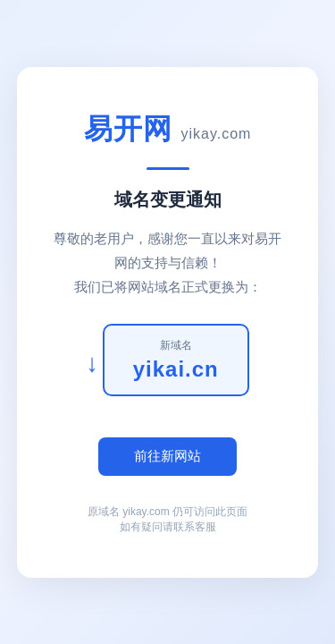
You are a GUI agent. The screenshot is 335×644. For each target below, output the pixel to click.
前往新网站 (167, 456)
